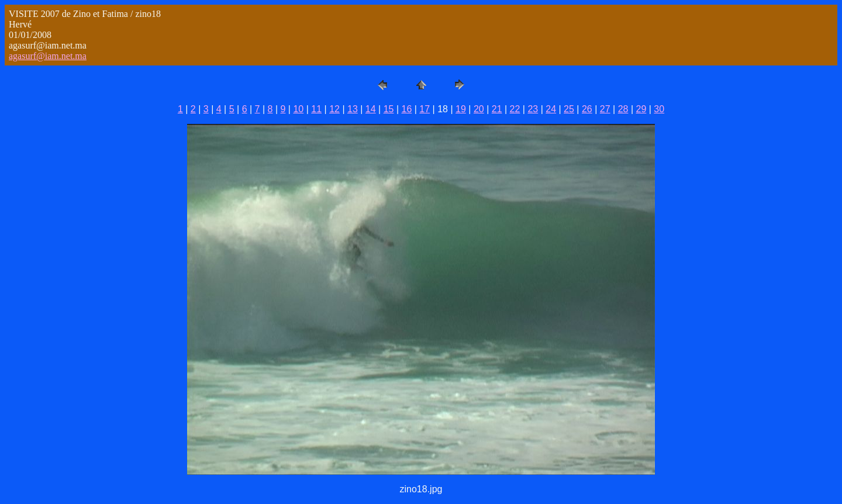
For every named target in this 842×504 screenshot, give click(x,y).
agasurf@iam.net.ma (48, 56)
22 (515, 109)
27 (605, 109)
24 (551, 109)
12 (334, 109)
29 (641, 109)
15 (389, 109)
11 (316, 109)
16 (407, 109)
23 (533, 109)
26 (587, 109)
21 (497, 109)
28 (623, 109)
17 (425, 109)
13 (353, 109)
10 (298, 109)
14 (371, 109)
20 (479, 109)
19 (461, 109)
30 (659, 109)
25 (569, 109)
